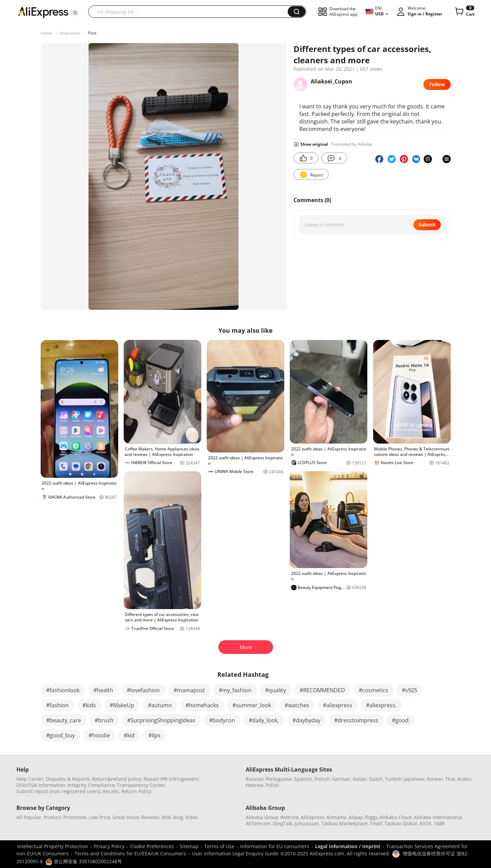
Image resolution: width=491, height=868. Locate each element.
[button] (75, 13)
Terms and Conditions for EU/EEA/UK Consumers (130, 853)
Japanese (414, 779)
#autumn (160, 705)
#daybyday (306, 720)
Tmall (376, 823)
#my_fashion (235, 690)
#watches (297, 705)
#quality (276, 690)
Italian (360, 779)
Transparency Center (141, 785)
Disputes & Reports (68, 779)
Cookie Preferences (152, 846)
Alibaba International (438, 817)
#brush (104, 720)
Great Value (126, 817)
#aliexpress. (381, 705)
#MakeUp (122, 705)
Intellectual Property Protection (53, 846)
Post (92, 33)
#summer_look (252, 705)
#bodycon (222, 720)
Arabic (465, 779)
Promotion (75, 817)
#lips (154, 735)
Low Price (100, 817)
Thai (450, 779)
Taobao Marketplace (344, 823)
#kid (129, 735)
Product (52, 817)
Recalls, (112, 791)
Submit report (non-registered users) (59, 791)
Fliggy (371, 817)
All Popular (29, 817)
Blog (178, 817)
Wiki (166, 817)
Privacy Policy (109, 846)
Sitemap (189, 846)
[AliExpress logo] (43, 12)
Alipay (356, 817)
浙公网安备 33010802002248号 (84, 861)
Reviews (150, 817)
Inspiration (70, 33)
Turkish (393, 779)
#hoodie (99, 735)
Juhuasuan (307, 823)
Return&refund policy (117, 779)
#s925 (410, 690)
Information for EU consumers (275, 846)
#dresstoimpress (356, 720)
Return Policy (136, 791)
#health (103, 690)
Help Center (30, 779)
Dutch (376, 779)
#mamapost (189, 690)
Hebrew (255, 785)
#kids (89, 705)
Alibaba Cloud (396, 817)
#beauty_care (64, 720)
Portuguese (279, 779)
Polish (272, 785)
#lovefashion (143, 690)
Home (46, 33)
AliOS (425, 823)
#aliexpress (338, 705)
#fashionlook (63, 690)
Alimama (336, 817)
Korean (435, 779)
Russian (255, 779)
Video (192, 817)
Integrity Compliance (91, 785)
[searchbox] (190, 12)
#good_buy (60, 735)
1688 (439, 823)
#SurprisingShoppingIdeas (161, 720)
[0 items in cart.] (464, 12)
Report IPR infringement (171, 779)
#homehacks (202, 705)
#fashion (57, 705)
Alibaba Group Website (272, 817)
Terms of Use (219, 846)
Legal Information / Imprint (348, 846)
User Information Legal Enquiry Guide (235, 853)
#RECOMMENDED (322, 690)
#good (400, 720)
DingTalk (283, 823)
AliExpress (312, 817)
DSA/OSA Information (41, 785)
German (341, 779)
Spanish (303, 779)
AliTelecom (258, 823)
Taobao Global (401, 823)
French (322, 779)
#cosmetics (373, 690)
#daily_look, (264, 720)
